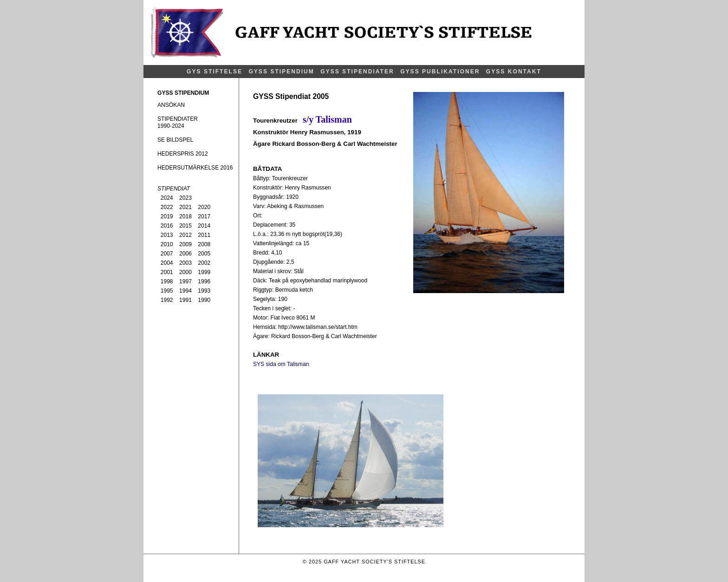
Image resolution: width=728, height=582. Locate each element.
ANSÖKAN (171, 105)
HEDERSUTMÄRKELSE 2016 (195, 168)
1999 (204, 272)
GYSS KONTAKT (514, 72)
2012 (185, 235)
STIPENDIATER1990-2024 (178, 122)
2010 (167, 244)
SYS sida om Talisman (281, 364)
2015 (185, 226)
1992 (167, 300)
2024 (167, 198)
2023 (185, 198)
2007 (167, 254)
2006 (185, 254)
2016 (167, 226)
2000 (185, 272)
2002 (204, 263)
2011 (204, 235)
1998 (167, 281)
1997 (185, 281)
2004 (167, 263)
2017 (204, 216)
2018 (185, 216)
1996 (204, 281)
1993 (204, 291)
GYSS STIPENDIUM (281, 72)
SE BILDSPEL (175, 140)
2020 (204, 207)
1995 (167, 291)
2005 (204, 254)
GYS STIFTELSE (214, 72)
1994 (185, 291)
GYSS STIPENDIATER (357, 72)
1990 (204, 300)
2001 (167, 272)
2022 (167, 207)
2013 (167, 235)
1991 (185, 300)
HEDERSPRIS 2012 (183, 154)
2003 (185, 263)
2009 (185, 244)
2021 (185, 207)
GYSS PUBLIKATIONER (440, 72)
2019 (167, 216)
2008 (204, 244)
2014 (204, 226)
